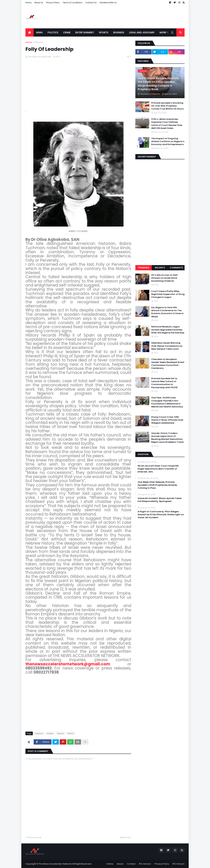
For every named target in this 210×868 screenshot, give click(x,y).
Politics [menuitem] (53, 32)
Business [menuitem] (119, 32)
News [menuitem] (39, 32)
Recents (160, 268)
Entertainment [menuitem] (85, 32)
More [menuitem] (163, 32)
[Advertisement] (125, 17)
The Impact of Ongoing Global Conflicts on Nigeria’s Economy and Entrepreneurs (168, 141)
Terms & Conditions (72, 3)
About (120, 864)
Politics (71, 733)
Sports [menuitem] (104, 32)
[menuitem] (30, 32)
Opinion (60, 733)
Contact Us (91, 3)
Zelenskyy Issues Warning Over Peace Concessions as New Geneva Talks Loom (167, 346)
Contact (131, 864)
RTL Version (145, 864)
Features (39, 42)
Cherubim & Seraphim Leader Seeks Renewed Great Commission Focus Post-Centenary (168, 364)
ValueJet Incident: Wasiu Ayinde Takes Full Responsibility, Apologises (160, 500)
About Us (39, 3)
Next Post (125, 837)
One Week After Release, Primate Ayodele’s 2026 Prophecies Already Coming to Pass (157, 485)
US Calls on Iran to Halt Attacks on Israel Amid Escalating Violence (164, 278)
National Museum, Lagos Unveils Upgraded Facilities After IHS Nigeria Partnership (168, 330)
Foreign (50, 733)
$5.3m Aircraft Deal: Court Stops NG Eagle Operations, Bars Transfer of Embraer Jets (158, 469)
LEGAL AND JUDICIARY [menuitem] (142, 32)
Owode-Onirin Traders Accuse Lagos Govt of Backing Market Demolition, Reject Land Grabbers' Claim (168, 438)
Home (28, 3)
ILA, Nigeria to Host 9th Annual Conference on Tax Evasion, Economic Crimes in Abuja (167, 312)
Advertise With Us (108, 3)
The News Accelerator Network (55, 864)
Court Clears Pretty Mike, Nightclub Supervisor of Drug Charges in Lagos (168, 294)
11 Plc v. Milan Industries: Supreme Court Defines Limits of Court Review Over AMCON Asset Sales (167, 124)
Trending (144, 268)
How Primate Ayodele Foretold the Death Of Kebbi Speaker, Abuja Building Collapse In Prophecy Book (158, 84)
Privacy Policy (53, 3)
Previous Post (34, 837)
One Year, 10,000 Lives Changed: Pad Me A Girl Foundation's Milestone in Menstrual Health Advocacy (167, 402)
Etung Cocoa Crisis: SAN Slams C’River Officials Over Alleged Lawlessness (167, 420)
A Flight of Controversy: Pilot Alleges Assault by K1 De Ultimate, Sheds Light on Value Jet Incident (161, 515)
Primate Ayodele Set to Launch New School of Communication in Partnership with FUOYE (164, 383)
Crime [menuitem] (67, 32)
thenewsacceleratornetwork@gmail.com (68, 664)
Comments (176, 268)
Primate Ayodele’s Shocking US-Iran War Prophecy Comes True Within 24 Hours (167, 106)
